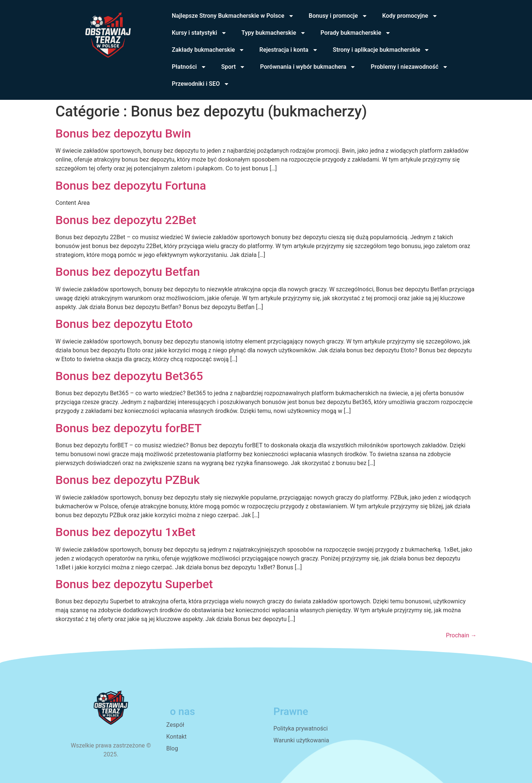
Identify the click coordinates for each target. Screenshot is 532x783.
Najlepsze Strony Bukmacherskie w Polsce (233, 16)
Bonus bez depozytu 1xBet (125, 532)
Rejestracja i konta (289, 50)
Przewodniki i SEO (201, 84)
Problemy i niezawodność (409, 67)
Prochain (461, 635)
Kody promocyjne (410, 16)
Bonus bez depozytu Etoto (124, 324)
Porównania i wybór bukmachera (308, 67)
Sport (233, 67)
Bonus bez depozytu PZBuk (128, 480)
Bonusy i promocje (338, 16)
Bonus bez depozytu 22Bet (126, 220)
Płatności (189, 67)
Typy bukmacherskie (274, 33)
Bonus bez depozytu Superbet (134, 584)
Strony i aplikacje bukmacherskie (381, 50)
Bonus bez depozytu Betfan (128, 272)
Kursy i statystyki (199, 33)
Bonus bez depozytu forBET (129, 428)
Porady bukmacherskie (356, 33)
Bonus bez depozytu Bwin (123, 133)
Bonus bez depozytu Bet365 (129, 376)
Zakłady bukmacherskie (208, 50)
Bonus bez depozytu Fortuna (131, 186)
